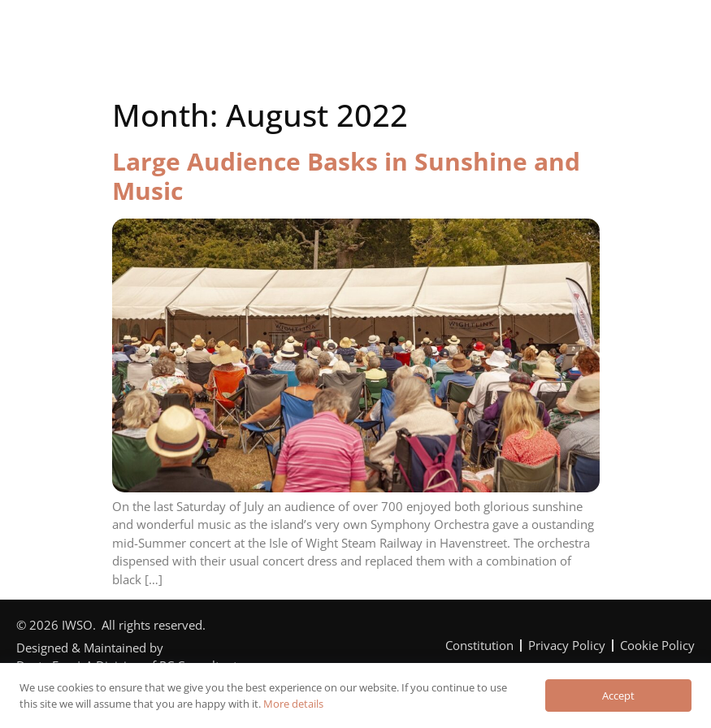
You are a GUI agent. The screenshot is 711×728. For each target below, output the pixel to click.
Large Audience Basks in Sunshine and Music (346, 176)
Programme (321, 36)
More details (293, 704)
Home (84, 36)
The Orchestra (193, 36)
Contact (359, 67)
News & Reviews (589, 36)
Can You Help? (448, 36)
